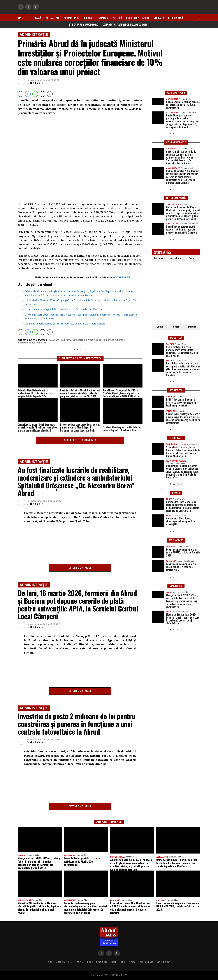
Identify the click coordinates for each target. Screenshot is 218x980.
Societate (132, 18)
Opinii (160, 327)
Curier (192, 258)
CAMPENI (80, 962)
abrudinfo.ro (36, 83)
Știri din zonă (176, 18)
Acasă (38, 18)
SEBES (114, 962)
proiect (42, 343)
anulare (55, 340)
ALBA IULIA (60, 962)
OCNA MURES (102, 962)
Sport (146, 18)
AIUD (50, 962)
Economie (103, 18)
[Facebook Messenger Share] (28, 94)
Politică (117, 18)
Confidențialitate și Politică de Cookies (125, 25)
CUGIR (90, 962)
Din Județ (88, 18)
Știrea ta (159, 18)
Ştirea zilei (160, 258)
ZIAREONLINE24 (164, 962)
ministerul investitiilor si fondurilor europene (99, 340)
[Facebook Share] (21, 94)
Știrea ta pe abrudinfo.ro (84, 25)
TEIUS (123, 962)
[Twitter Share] (42, 94)
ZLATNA (132, 962)
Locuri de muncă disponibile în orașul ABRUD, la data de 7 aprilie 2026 (64, 309)
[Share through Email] (50, 94)
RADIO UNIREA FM (146, 962)
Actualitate (53, 18)
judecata (67, 340)
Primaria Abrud (27, 343)
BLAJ (70, 962)
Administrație (71, 18)
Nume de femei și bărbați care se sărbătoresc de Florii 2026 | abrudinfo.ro (65, 324)
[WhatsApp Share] (35, 94)
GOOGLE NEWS (122, 277)
